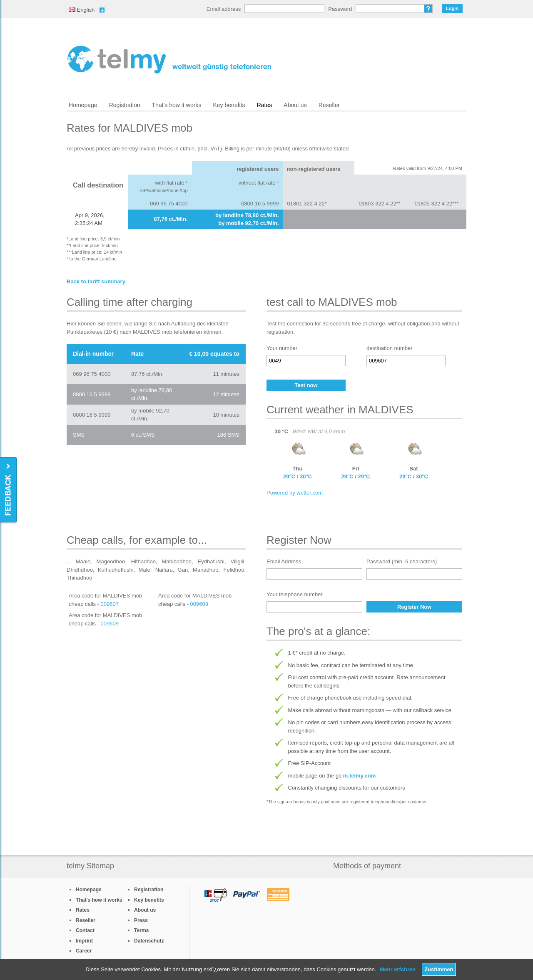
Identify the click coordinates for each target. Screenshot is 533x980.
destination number (390, 348)
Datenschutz (149, 941)
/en (169, 60)
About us (295, 105)
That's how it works (177, 105)
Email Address (284, 561)
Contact (85, 930)
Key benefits (229, 105)
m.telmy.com (360, 776)
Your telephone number (295, 594)
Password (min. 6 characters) (402, 561)
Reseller (329, 105)
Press (141, 920)
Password (340, 9)
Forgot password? (428, 9)
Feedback (9, 490)
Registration (125, 105)
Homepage (83, 105)
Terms (141, 930)
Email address (224, 9)
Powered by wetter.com (295, 493)
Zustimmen (439, 969)
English (82, 10)
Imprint (84, 941)
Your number (282, 348)
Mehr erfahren (397, 969)
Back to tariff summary (96, 281)
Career (84, 951)
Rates (265, 105)
